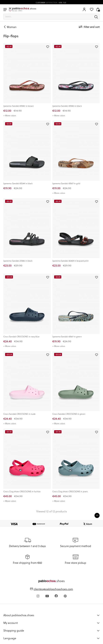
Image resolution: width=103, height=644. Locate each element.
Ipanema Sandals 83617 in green (67, 337)
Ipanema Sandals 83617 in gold (66, 183)
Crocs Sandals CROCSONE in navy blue (21, 337)
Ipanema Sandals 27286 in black (18, 261)
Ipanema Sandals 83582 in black (67, 106)
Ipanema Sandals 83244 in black (18, 183)
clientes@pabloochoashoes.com (53, 589)
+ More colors (10, 115)
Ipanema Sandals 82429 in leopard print (71, 261)
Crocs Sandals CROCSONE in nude (19, 414)
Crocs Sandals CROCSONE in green (69, 414)
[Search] (51, 17)
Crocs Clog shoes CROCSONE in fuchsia (22, 491)
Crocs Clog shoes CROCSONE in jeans (70, 491)
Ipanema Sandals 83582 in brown (19, 106)
